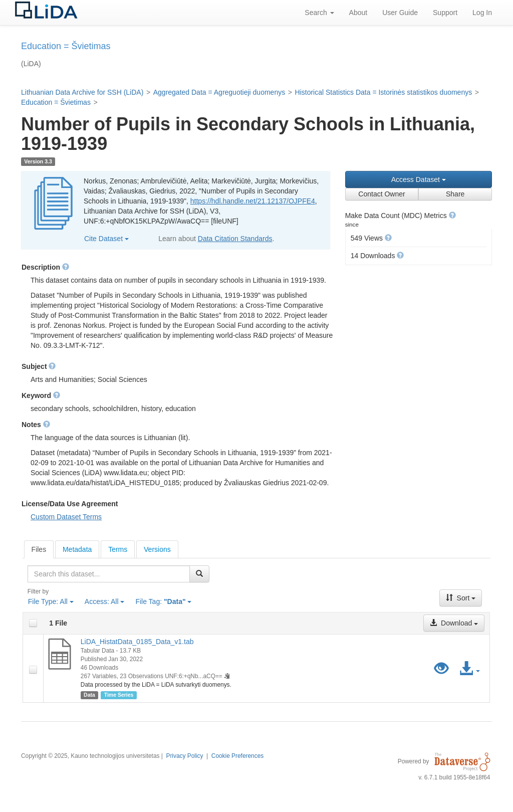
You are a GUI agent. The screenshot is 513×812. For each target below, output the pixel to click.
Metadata (77, 549)
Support (445, 13)
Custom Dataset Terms (66, 517)
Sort (461, 598)
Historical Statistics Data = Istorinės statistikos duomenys (384, 92)
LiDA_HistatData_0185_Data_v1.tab (137, 642)
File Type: (51, 601)
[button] (452, 215)
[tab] (39, 549)
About (358, 13)
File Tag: (163, 601)
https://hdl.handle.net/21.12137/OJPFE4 (253, 201)
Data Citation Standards (235, 239)
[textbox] (109, 574)
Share (455, 194)
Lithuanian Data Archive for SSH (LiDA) (82, 92)
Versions (157, 549)
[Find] (199, 574)
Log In (482, 13)
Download (454, 623)
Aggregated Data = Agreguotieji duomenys (219, 92)
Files (39, 549)
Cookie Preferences (237, 756)
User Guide (400, 13)
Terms (118, 549)
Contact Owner (381, 194)
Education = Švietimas (56, 102)
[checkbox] (33, 623)
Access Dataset (419, 179)
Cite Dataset (106, 239)
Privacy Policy (184, 756)
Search (319, 13)
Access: (105, 601)
